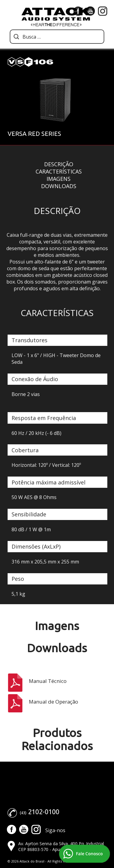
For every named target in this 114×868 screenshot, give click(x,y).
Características (59, 171)
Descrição (59, 164)
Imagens (59, 179)
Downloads (59, 186)
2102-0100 (44, 812)
